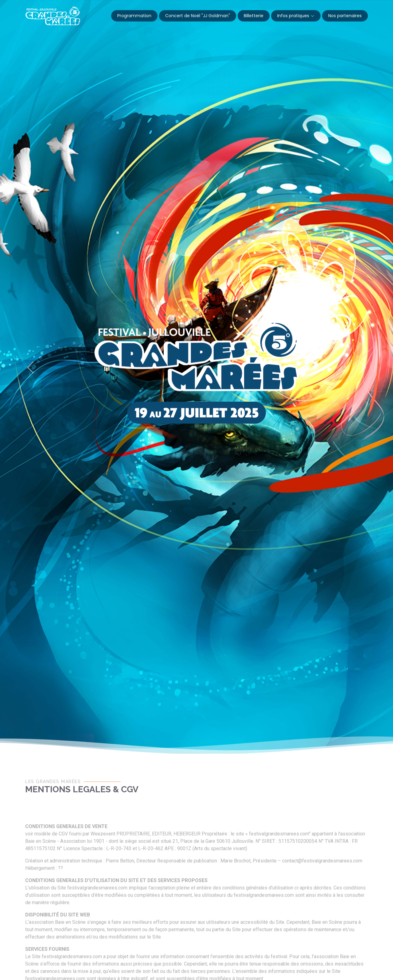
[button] (30, 368)
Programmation (134, 16)
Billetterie (254, 16)
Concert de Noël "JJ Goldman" (198, 16)
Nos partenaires (345, 16)
